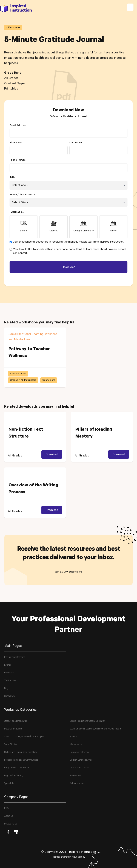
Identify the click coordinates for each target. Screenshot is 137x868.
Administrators (77, 784)
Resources (9, 673)
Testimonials (10, 681)
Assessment (75, 776)
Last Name (76, 143)
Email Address (18, 126)
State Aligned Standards (15, 721)
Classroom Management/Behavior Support (24, 737)
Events (7, 665)
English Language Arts (81, 760)
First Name (16, 143)
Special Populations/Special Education (88, 721)
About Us (9, 816)
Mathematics (76, 745)
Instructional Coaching (15, 657)
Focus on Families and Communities (21, 760)
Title (12, 178)
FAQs (7, 808)
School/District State (22, 195)
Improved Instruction (80, 752)
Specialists (9, 784)
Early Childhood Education (17, 768)
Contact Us (9, 696)
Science (73, 737)
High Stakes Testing (14, 776)
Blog (6, 689)
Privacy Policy (11, 824)
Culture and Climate (79, 768)
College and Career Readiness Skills (21, 752)
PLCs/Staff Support (13, 729)
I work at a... (17, 212)
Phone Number (18, 160)
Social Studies (11, 745)
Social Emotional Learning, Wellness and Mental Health (96, 729)
